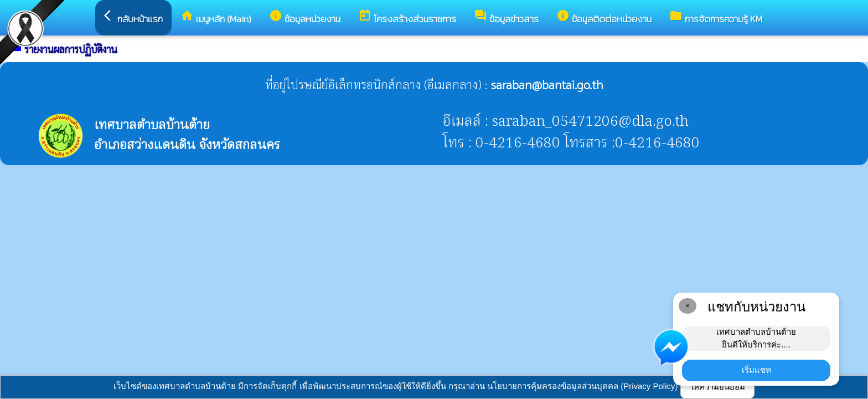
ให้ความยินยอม (717, 387)
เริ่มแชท (756, 370)
